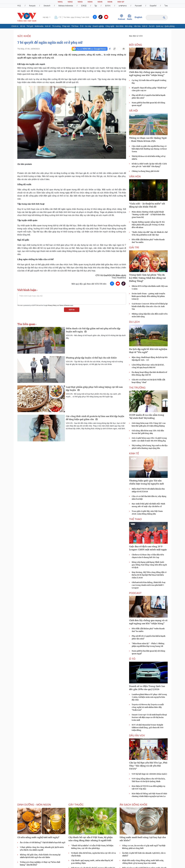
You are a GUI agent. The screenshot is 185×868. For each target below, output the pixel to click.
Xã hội (22, 26)
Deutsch (47, 6)
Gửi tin (72, 310)
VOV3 (80, 2)
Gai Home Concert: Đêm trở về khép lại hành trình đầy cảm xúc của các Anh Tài (150, 306)
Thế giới (30, 26)
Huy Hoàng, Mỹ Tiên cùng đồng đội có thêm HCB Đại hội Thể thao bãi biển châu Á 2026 (149, 575)
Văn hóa (137, 26)
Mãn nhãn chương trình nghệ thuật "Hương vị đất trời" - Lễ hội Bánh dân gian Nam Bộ (148, 215)
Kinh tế (48, 26)
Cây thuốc (76, 805)
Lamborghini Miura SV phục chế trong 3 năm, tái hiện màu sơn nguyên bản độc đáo (149, 697)
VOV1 (60, 2)
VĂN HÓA (135, 176)
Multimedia (39, 26)
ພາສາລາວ (123, 6)
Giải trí (145, 26)
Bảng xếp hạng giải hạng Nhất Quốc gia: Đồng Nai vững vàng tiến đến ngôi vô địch (149, 565)
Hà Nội (46, 17)
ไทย (166, 6)
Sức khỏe (120, 26)
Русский (138, 6)
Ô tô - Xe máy (86, 26)
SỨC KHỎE (24, 36)
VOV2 (70, 2)
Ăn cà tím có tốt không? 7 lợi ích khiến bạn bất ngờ (43, 842)
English (138, 17)
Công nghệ (110, 26)
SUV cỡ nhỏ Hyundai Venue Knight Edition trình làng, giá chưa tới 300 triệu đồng (148, 728)
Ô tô (132, 659)
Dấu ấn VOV (137, 735)
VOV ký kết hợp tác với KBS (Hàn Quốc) (149, 774)
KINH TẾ (134, 453)
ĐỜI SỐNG (136, 45)
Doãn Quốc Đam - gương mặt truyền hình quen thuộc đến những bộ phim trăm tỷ (148, 296)
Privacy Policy (52, 305)
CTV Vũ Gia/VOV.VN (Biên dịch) (111, 275)
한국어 (108, 6)
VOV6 (110, 2)
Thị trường (56, 26)
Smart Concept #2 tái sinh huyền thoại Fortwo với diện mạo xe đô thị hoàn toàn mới (149, 717)
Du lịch (152, 26)
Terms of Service (65, 305)
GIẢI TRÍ (134, 248)
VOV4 (90, 2)
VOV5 (100, 2)
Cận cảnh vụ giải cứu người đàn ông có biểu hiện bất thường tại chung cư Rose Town (149, 149)
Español (153, 6)
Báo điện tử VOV (136, 36)
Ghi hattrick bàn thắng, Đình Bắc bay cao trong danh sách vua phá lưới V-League (149, 585)
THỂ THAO (135, 519)
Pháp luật (66, 26)
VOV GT (121, 2)
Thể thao (75, 26)
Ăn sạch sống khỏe (133, 805)
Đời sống (129, 26)
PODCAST (135, 593)
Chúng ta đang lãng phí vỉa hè (145, 171)
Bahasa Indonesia (66, 6)
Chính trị (15, 26)
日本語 (84, 6)
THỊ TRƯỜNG (137, 388)
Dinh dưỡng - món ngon (34, 805)
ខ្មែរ (96, 6)
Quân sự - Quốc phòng (165, 26)
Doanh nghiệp (98, 26)
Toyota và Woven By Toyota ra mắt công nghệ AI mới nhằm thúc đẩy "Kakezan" (148, 707)
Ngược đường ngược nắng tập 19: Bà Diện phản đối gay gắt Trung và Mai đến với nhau (148, 225)
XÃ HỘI (133, 111)
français (32, 6)
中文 (19, 6)
